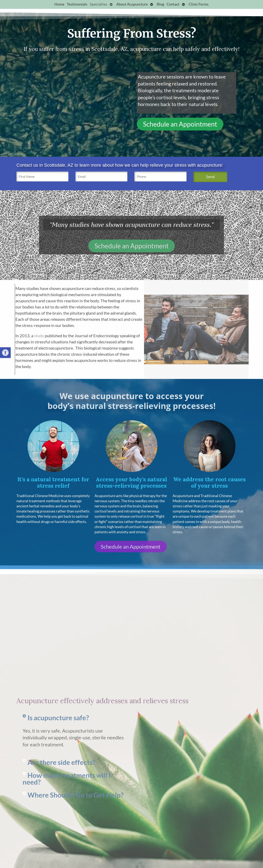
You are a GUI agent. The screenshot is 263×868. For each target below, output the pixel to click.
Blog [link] (160, 4)
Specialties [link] (99, 4)
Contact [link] (173, 4)
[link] (5, 353)
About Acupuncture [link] (132, 4)
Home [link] (59, 4)
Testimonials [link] (77, 4)
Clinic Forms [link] (199, 4)
